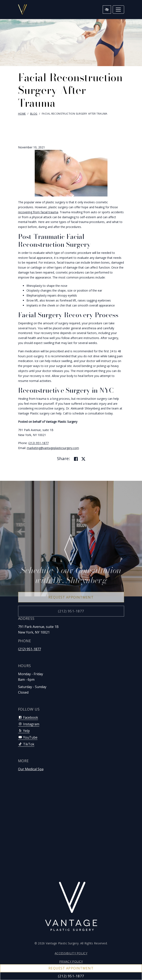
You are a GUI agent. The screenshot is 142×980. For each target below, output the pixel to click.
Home (22, 114)
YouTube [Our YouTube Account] (28, 737)
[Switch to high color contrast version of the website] (107, 10)
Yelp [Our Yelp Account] (24, 731)
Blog (34, 114)
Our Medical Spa (31, 769)
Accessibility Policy (71, 953)
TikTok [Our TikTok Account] (26, 744)
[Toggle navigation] (118, 10)
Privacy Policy (71, 961)
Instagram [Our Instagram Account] (29, 724)
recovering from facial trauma (38, 212)
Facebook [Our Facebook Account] (28, 717)
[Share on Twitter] (83, 459)
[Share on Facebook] (76, 459)
